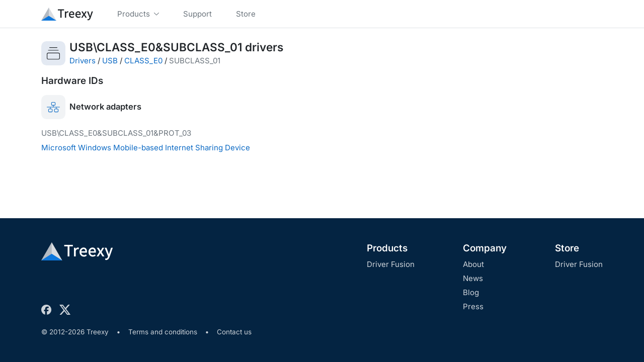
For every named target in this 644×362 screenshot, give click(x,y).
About (473, 264)
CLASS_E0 (143, 61)
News (473, 278)
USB (110, 61)
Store (567, 248)
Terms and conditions (163, 332)
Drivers (83, 61)
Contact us (234, 332)
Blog (471, 292)
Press (473, 306)
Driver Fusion (391, 264)
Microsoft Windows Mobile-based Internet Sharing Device (146, 148)
